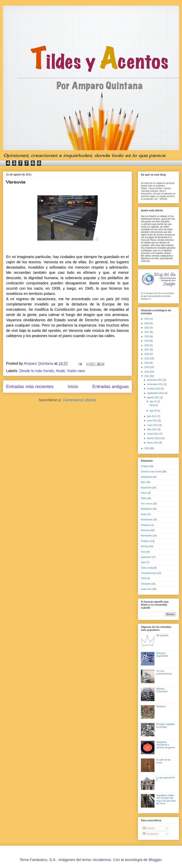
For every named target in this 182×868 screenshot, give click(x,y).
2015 (147, 359)
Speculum (146, 557)
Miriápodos (146, 509)
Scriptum (145, 541)
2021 (147, 332)
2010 (147, 448)
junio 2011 (153, 421)
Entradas (149, 828)
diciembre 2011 (155, 380)
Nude (61, 371)
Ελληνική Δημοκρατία (162, 655)
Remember (146, 536)
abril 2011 (152, 429)
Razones (145, 530)
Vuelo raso (76, 371)
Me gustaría (162, 635)
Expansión (146, 488)
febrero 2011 (154, 438)
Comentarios (151, 834)
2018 (147, 345)
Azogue (145, 466)
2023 (147, 323)
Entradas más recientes (30, 386)
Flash (144, 498)
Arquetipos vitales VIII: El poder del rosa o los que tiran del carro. (166, 799)
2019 (147, 341)
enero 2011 (153, 443)
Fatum (144, 493)
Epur (143, 482)
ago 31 (154, 401)
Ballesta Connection (162, 690)
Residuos (161, 707)
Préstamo (146, 525)
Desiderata (146, 477)
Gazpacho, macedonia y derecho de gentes (166, 745)
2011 (147, 376)
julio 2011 (152, 416)
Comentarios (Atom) (79, 400)
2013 (147, 367)
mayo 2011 (153, 425)
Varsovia (16, 182)
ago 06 (154, 411)
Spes (143, 562)
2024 (147, 319)
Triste (144, 578)
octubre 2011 (154, 389)
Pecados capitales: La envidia (166, 726)
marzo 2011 (153, 434)
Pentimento (147, 520)
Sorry (144, 552)
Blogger (155, 860)
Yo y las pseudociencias (164, 672)
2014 (147, 363)
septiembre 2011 (156, 393)
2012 (147, 372)
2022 (147, 328)
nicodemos (102, 860)
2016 (147, 354)
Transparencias (149, 573)
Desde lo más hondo (36, 371)
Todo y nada (147, 568)
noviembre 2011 (156, 384)
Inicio (73, 386)
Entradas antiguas (111, 386)
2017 (147, 350)
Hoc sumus (147, 504)
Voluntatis (146, 584)
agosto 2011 (154, 397)
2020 (147, 337)
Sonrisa (145, 546)
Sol (150, 299)
